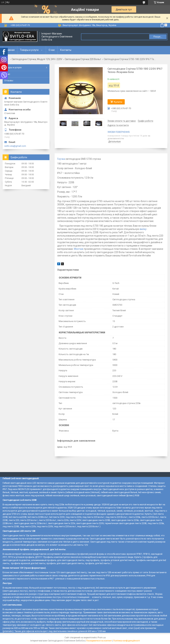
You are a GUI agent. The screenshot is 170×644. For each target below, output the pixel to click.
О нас (52, 50)
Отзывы (9, 80)
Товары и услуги (29, 50)
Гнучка (61, 159)
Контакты (66, 50)
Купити (118, 102)
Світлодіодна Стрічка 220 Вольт (83, 59)
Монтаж (79, 249)
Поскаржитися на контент (99, 641)
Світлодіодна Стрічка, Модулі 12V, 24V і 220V (37, 59)
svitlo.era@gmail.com (15, 146)
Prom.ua (102, 638)
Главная (10, 50)
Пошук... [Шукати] (158, 37)
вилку (143, 229)
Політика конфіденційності (127, 641)
